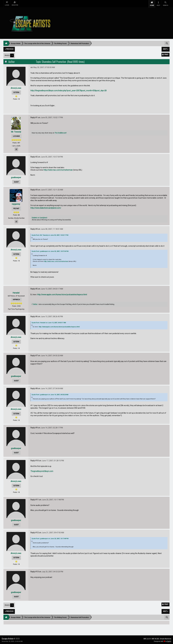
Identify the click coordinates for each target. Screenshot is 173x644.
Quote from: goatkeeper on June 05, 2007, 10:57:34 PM (50, 251)
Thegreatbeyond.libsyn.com (42, 471)
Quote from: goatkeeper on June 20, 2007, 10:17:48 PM (50, 538)
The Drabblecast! (61, 133)
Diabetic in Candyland (40, 217)
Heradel (16, 292)
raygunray (16, 204)
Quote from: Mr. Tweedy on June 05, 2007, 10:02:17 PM (50, 235)
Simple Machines (166, 638)
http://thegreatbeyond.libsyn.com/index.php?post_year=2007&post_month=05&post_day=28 (68, 90)
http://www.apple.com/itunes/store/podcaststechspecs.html (62, 294)
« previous (9, 49)
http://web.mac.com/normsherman (58, 170)
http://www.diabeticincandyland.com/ (46, 208)
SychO (169, 641)
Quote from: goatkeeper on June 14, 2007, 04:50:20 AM (50, 394)
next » (166, 49)
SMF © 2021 (155, 638)
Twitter (35, 304)
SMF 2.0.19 (147, 638)
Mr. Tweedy (16, 131)
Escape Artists (8, 638)
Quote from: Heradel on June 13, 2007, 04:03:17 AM (49, 322)
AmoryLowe (16, 88)
